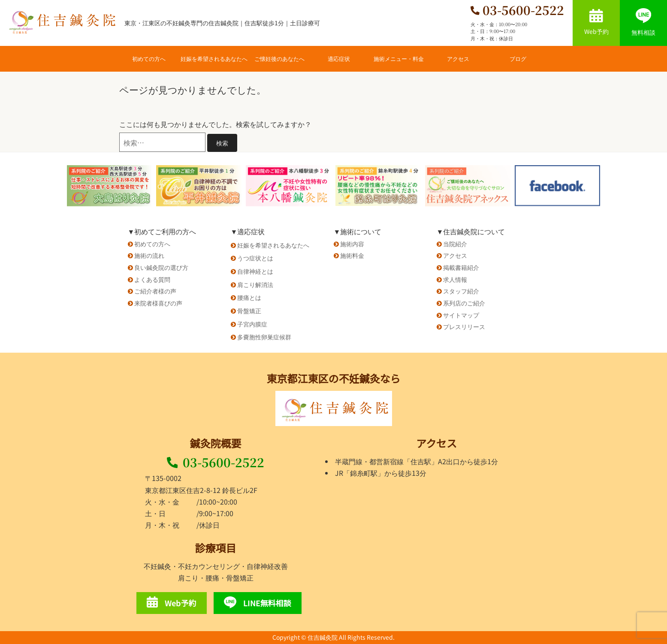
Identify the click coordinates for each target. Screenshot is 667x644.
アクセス (458, 59)
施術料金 (352, 255)
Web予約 (596, 22)
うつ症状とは (255, 258)
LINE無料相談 (258, 602)
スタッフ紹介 (461, 291)
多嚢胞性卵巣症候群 (264, 337)
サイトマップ (461, 315)
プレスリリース (464, 327)
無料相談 (643, 22)
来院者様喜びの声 (158, 303)
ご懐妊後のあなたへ (279, 59)
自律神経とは (255, 271)
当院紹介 (455, 244)
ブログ (518, 59)
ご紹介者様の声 (155, 291)
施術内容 (352, 244)
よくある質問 (152, 279)
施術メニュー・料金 (399, 59)
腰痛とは (249, 297)
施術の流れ (149, 255)
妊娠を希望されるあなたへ (214, 59)
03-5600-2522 (216, 462)
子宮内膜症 (252, 324)
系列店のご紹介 (464, 303)
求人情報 (455, 279)
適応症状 (339, 59)
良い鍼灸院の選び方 (161, 267)
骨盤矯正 (249, 311)
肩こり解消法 (255, 284)
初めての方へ (149, 59)
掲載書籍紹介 (461, 267)
